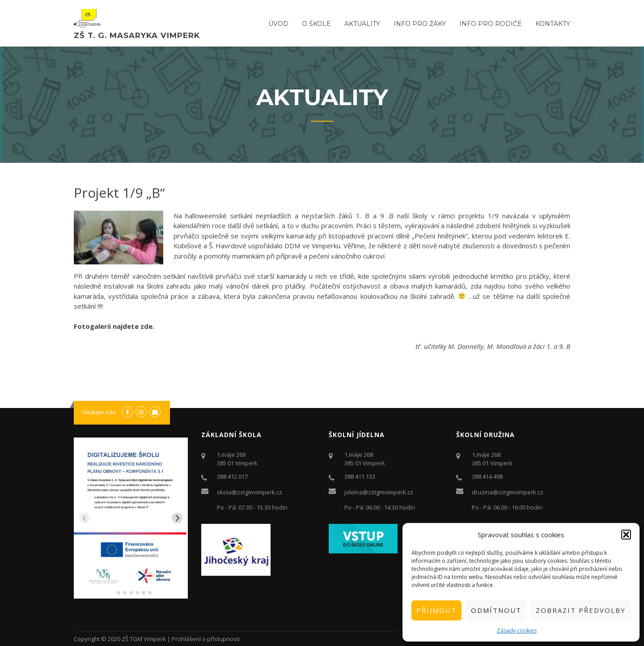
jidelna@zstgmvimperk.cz (379, 492)
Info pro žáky (420, 24)
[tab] (112, 593)
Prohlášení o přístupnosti (206, 639)
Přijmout (436, 610)
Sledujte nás (99, 412)
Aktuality (362, 24)
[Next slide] (177, 518)
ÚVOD (278, 24)
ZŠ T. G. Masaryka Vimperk (137, 35)
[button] (626, 535)
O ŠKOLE (316, 24)
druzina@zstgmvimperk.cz (508, 492)
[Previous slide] (85, 518)
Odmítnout (496, 610)
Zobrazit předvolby (581, 610)
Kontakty (553, 24)
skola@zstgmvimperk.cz (250, 492)
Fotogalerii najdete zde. (114, 326)
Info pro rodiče (491, 24)
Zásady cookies (517, 631)
